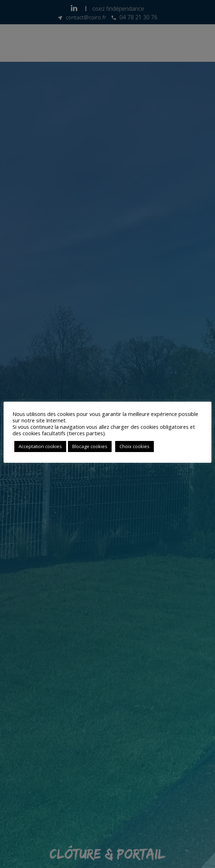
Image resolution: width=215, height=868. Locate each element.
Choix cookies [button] (135, 446)
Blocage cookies (90, 446)
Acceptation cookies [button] (40, 446)
